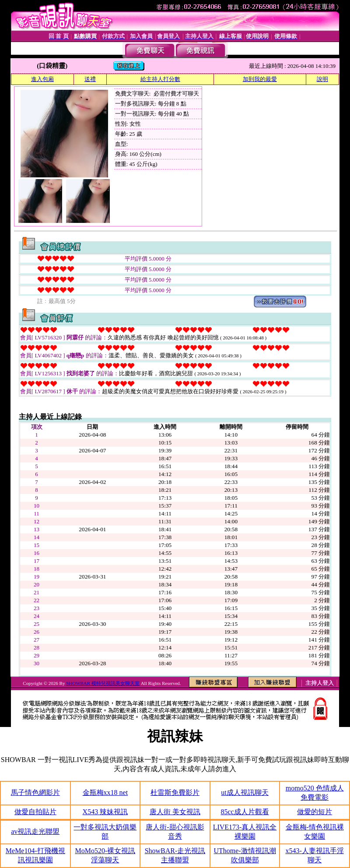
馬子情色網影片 (35, 792)
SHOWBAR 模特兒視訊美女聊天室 (103, 683)
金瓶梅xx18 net (105, 792)
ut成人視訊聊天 (245, 792)
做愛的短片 (315, 812)
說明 (322, 79)
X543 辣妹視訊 (105, 812)
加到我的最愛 (260, 79)
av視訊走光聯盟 (35, 831)
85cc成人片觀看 (245, 812)
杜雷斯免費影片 (175, 792)
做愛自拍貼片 (35, 812)
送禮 (90, 79)
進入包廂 (42, 79)
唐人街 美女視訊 (175, 812)
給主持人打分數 (160, 79)
